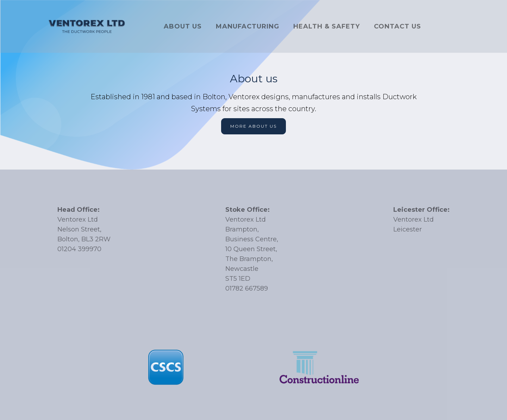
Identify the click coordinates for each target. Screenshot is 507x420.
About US (183, 26)
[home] (87, 26)
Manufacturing (248, 26)
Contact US (398, 26)
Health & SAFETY (327, 26)
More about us (254, 126)
